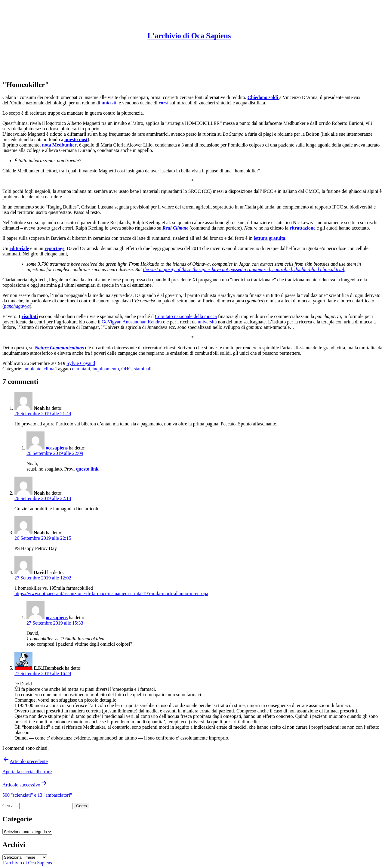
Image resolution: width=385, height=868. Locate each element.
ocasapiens (57, 448)
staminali (143, 369)
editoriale (19, 248)
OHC (126, 369)
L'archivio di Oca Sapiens (189, 36)
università (206, 322)
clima (49, 369)
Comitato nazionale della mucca (186, 316)
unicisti (109, 103)
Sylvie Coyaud (81, 363)
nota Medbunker (59, 145)
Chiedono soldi (263, 97)
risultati (30, 316)
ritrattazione (303, 228)
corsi (163, 103)
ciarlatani (81, 369)
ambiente (33, 369)
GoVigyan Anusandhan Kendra (132, 322)
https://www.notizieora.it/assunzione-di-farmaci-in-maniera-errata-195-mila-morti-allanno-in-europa (111, 593)
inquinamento (106, 369)
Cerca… (10, 806)
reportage (54, 248)
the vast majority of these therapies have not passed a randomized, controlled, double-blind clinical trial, (244, 269)
